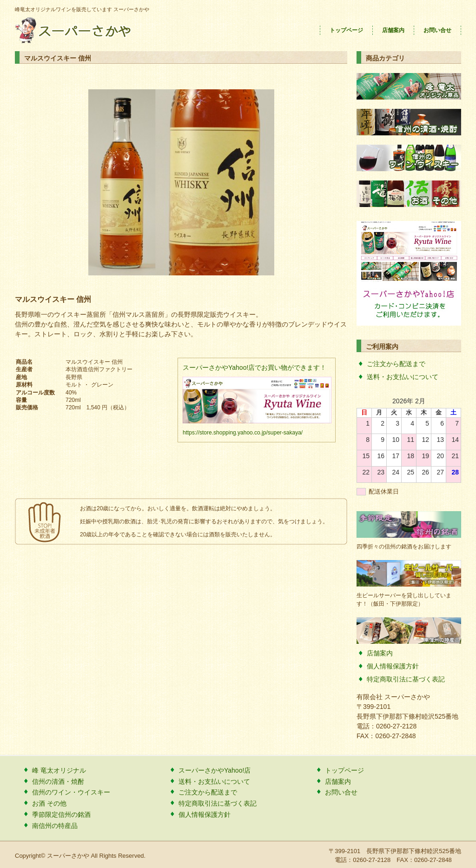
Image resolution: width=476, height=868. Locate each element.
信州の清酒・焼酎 (58, 781)
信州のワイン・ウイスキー (71, 792)
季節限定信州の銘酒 (61, 815)
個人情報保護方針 (393, 666)
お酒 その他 (49, 803)
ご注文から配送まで (396, 364)
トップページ (346, 30)
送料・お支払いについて (403, 377)
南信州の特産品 (55, 826)
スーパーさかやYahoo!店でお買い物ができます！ (255, 367)
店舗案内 (393, 30)
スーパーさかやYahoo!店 (215, 770)
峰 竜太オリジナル (59, 770)
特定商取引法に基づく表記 (406, 679)
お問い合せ (437, 30)
